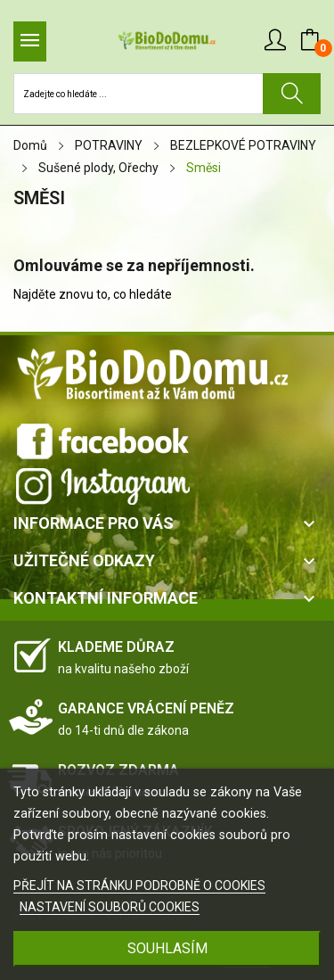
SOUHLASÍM (167, 948)
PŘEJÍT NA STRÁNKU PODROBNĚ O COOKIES (139, 885)
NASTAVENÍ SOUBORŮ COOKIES (110, 907)
